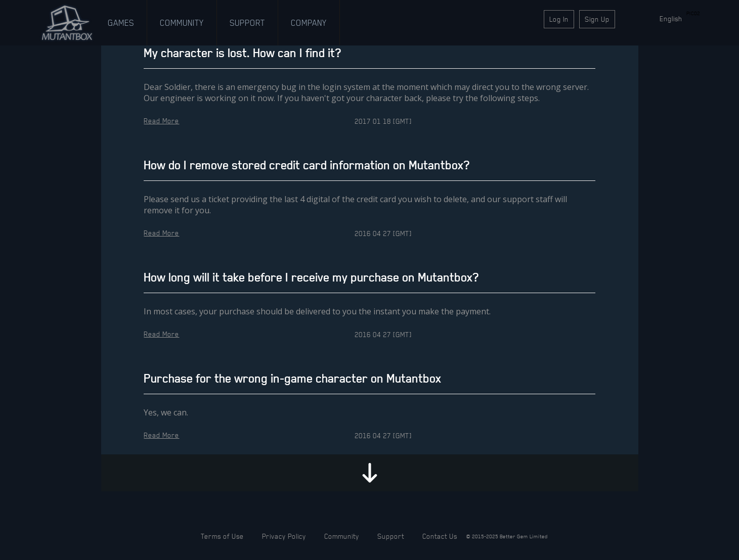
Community (182, 23)
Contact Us (440, 536)
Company (309, 23)
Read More (161, 121)
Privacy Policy (284, 536)
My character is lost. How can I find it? (242, 53)
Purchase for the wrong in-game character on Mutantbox (292, 378)
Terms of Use (222, 536)
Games (121, 23)
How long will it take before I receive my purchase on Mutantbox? (311, 277)
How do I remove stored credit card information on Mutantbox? (307, 165)
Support (247, 23)
